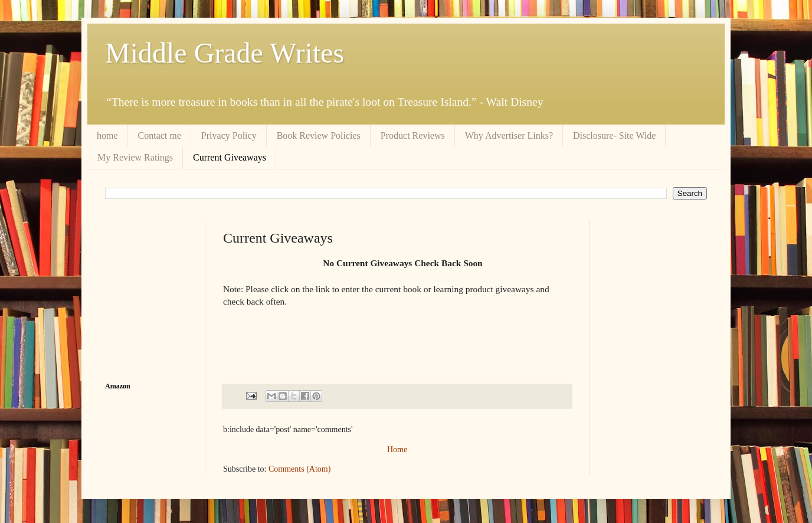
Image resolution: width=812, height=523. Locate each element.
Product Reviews (413, 135)
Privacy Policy (229, 135)
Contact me (160, 135)
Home (397, 450)
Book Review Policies (319, 135)
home (107, 135)
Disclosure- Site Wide (614, 135)
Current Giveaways (230, 157)
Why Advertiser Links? (509, 135)
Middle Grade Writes (225, 53)
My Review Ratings (135, 157)
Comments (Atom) (299, 469)
